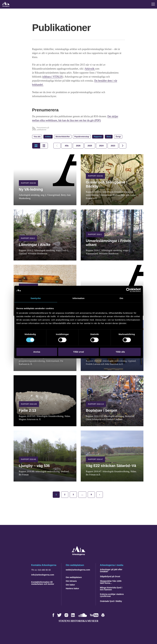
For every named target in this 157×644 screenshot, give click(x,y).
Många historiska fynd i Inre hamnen (111, 589)
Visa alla (37, 137)
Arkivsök (90, 69)
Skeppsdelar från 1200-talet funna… (111, 582)
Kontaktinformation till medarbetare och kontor (43, 583)
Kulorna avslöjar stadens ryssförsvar (112, 595)
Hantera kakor (72, 588)
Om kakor (70, 585)
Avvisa (37, 352)
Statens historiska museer (78, 621)
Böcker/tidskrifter (63, 137)
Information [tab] (79, 298)
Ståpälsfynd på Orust (110, 576)
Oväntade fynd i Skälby (111, 601)
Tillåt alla (120, 352)
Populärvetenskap (82, 137)
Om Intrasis (71, 581)
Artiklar (48, 137)
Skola (109, 137)
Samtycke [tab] (36, 298)
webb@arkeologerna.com (78, 570)
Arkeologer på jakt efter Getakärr (111, 570)
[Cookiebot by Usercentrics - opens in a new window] (128, 290)
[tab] (78, 146)
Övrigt (118, 137)
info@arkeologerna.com (43, 575)
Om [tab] (121, 298)
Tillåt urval (78, 352)
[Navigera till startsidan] (78, 555)
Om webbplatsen (74, 577)
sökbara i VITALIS (53, 77)
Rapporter (98, 137)
